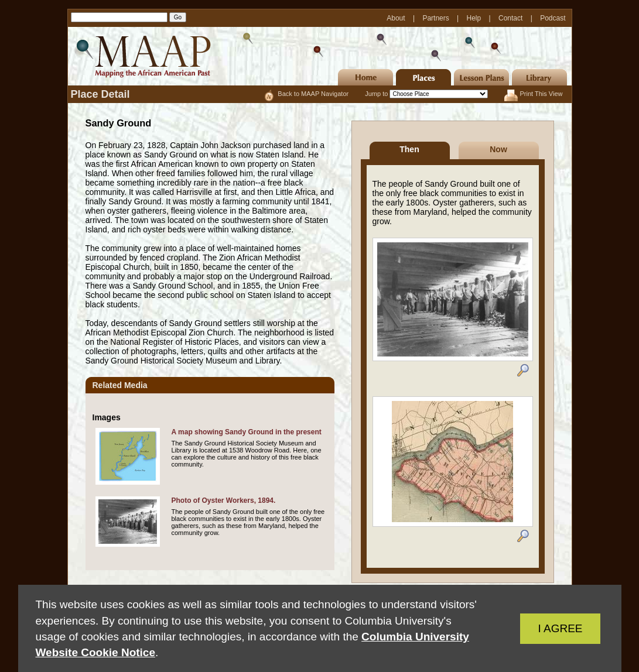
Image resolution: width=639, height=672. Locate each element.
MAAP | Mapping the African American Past (141, 56)
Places (423, 77)
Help (475, 18)
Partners (437, 18)
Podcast (553, 18)
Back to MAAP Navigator (314, 94)
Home (365, 77)
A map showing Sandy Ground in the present (247, 432)
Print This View (541, 94)
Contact (512, 18)
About (397, 18)
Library (539, 77)
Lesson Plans (481, 77)
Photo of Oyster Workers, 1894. (224, 500)
